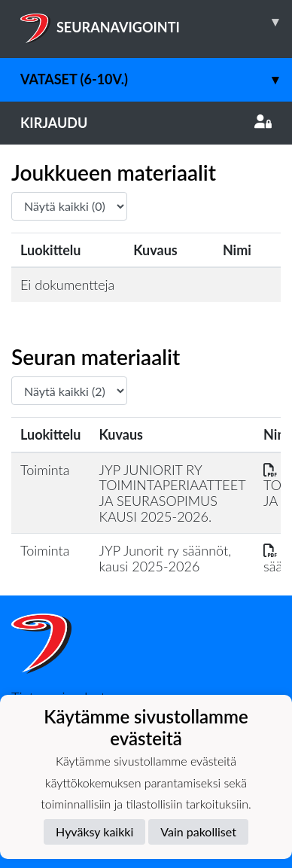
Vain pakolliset (198, 831)
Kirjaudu (146, 123)
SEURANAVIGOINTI (156, 22)
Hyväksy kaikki (94, 831)
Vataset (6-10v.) (156, 79)
